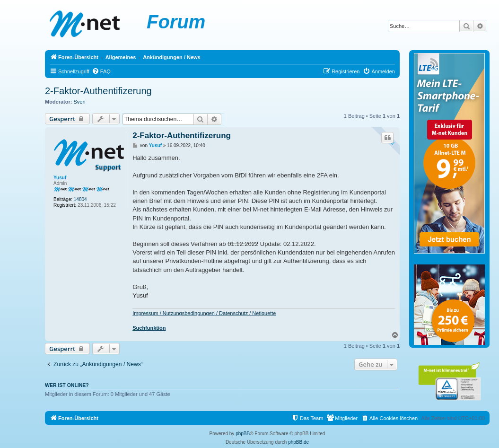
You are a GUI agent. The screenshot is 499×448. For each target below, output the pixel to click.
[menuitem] (101, 71)
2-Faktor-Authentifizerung (98, 91)
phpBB (243, 434)
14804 (80, 199)
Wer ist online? (67, 385)
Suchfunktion (149, 328)
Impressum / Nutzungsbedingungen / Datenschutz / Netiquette (204, 313)
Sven (80, 102)
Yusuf (60, 178)
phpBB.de (298, 442)
